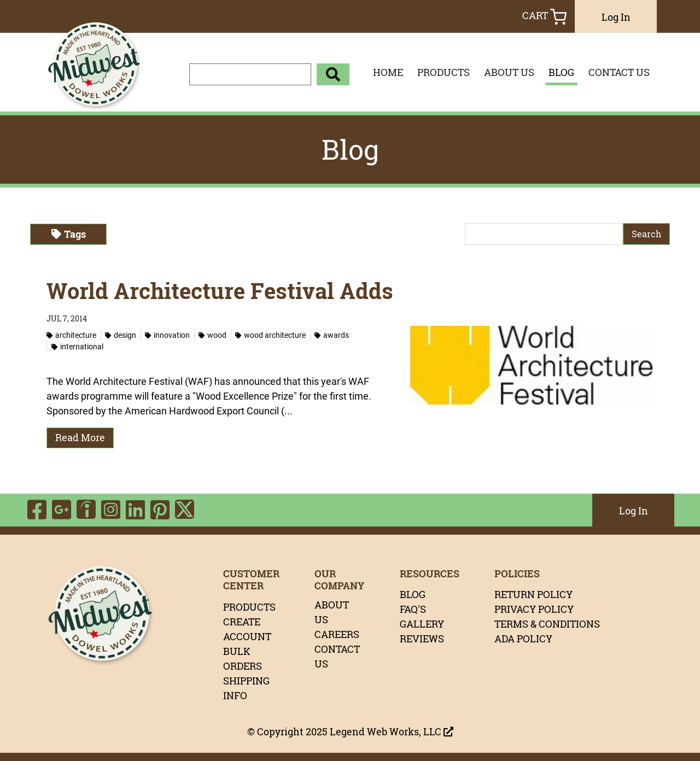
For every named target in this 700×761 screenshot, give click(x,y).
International (77, 346)
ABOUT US (509, 72)
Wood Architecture (270, 335)
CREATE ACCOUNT (247, 629)
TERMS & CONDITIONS (547, 624)
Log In (616, 17)
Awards (332, 335)
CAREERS (337, 634)
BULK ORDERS (243, 658)
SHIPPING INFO (246, 688)
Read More (80, 438)
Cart (544, 17)
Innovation (167, 335)
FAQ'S (413, 609)
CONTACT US (619, 72)
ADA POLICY (523, 639)
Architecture (71, 335)
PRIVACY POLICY (534, 609)
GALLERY (422, 624)
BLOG (561, 72)
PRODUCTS (444, 72)
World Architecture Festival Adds (220, 291)
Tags (69, 234)
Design (121, 335)
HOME (388, 72)
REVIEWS (422, 639)
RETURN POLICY (533, 594)
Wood (212, 335)
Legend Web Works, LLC (392, 731)
